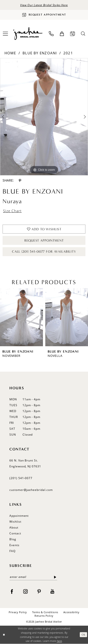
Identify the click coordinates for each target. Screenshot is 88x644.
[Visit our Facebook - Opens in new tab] (12, 591)
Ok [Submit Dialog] (83, 635)
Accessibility (71, 612)
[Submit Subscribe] (55, 577)
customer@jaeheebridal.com (31, 490)
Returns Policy (44, 616)
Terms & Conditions (45, 612)
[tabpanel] (44, 117)
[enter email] (33, 577)
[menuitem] (51, 34)
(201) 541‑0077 (21, 478)
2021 (68, 53)
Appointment (19, 516)
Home (10, 53)
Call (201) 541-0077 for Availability (44, 252)
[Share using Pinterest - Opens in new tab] (20, 181)
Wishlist (15, 522)
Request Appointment (44, 241)
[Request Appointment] (44, 15)
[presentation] (21, 317)
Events (14, 545)
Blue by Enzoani (40, 53)
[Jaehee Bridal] (28, 34)
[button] (62, 34)
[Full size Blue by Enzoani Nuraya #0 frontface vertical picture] (44, 117)
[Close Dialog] (4, 635)
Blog (13, 539)
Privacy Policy (18, 612)
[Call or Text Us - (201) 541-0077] (51, 34)
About (14, 527)
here (59, 641)
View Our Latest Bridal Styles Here (44, 5)
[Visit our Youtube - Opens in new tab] (52, 591)
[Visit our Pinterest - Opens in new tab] (39, 591)
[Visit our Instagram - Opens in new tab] (25, 591)
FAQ (12, 551)
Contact (15, 533)
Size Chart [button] (12, 211)
